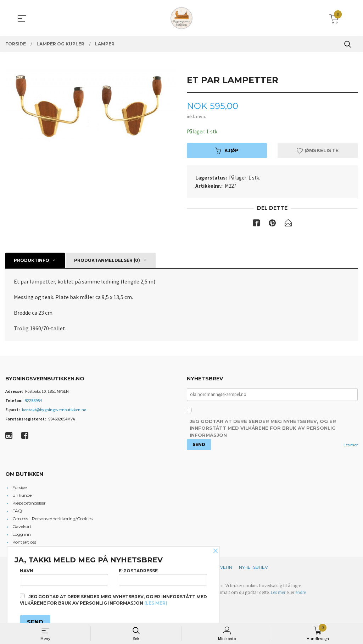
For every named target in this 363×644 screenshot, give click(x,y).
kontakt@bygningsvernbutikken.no (54, 410)
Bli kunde (22, 497)
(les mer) (156, 603)
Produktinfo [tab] (32, 261)
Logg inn (22, 536)
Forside (19, 489)
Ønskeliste (318, 151)
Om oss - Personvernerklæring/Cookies (52, 520)
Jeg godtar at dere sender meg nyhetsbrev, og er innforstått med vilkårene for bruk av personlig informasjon (263, 430)
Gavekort (22, 528)
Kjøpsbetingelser (29, 504)
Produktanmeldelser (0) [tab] (107, 261)
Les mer (351, 446)
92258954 (33, 401)
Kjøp (227, 151)
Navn (64, 575)
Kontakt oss (24, 543)
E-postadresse (163, 575)
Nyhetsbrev (253, 569)
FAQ (17, 512)
